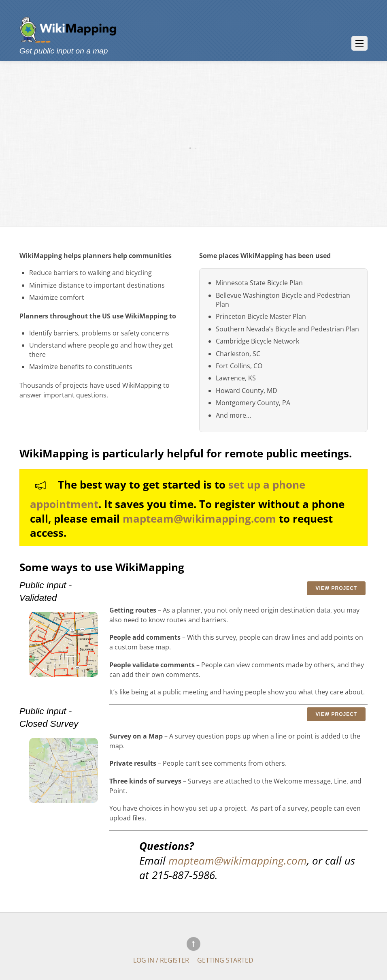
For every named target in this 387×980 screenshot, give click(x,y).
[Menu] (359, 43)
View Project (336, 588)
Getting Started (225, 960)
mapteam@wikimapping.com (199, 519)
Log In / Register (161, 960)
